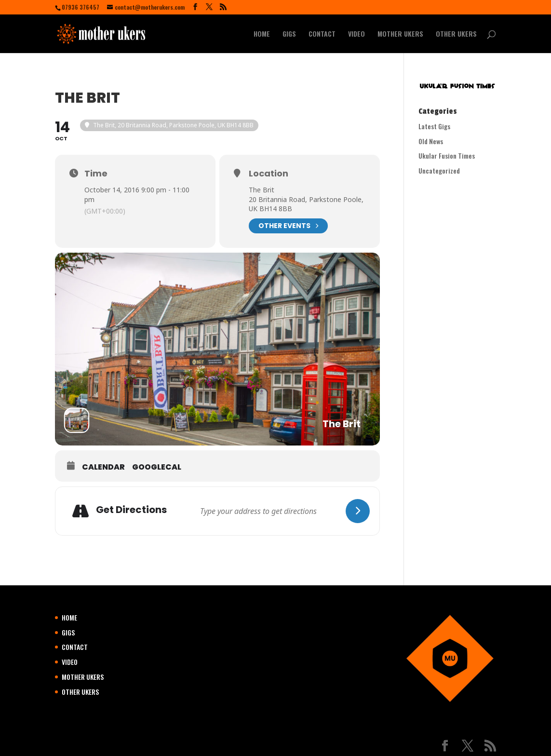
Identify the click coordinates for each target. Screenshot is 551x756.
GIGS (289, 34)
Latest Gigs (434, 126)
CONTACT (322, 34)
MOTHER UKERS (400, 34)
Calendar (103, 467)
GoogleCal (157, 467)
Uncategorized (439, 170)
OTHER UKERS (456, 34)
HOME (262, 34)
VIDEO (356, 34)
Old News (431, 141)
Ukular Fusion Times (447, 155)
